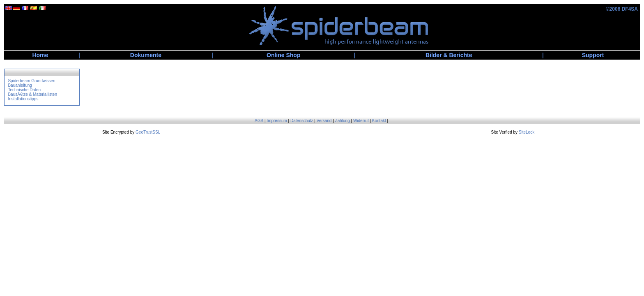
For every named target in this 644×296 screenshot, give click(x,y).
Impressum (277, 121)
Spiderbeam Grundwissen (31, 81)
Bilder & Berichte (449, 55)
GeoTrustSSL (148, 132)
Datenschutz (302, 121)
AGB (259, 121)
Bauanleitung (20, 85)
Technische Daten (24, 90)
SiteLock (527, 132)
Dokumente (146, 55)
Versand (324, 121)
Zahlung (343, 121)
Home (40, 55)
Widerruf (361, 121)
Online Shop (283, 55)
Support (593, 55)
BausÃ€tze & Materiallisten (32, 94)
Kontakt (379, 121)
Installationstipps (23, 99)
